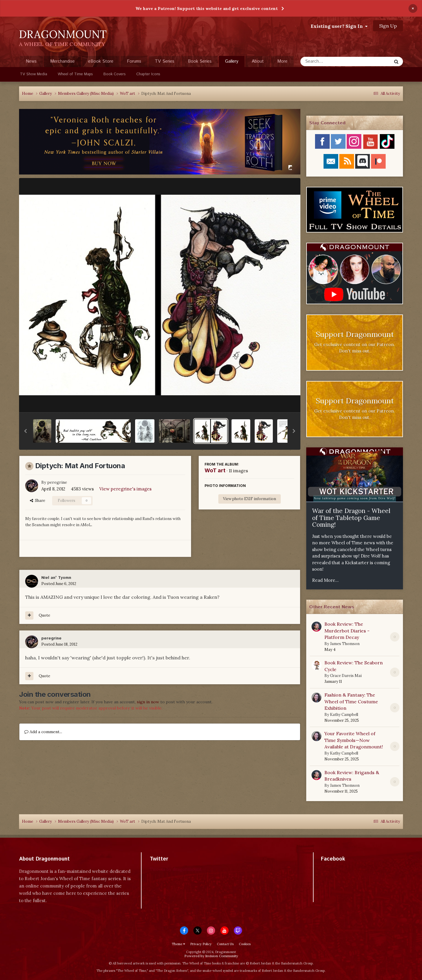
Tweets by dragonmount (176, 869)
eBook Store (101, 61)
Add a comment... (43, 732)
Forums (134, 61)
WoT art (215, 470)
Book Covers (115, 74)
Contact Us (225, 944)
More (282, 61)
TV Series (165, 61)
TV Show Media (34, 74)
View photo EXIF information (250, 499)
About (258, 61)
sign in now (148, 702)
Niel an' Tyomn (56, 578)
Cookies (245, 944)
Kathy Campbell (344, 715)
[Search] (330, 61)
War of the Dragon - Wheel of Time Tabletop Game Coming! (351, 518)
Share (38, 501)
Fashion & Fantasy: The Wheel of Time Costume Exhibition (351, 701)
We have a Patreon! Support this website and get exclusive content (207, 8)
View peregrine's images (125, 489)
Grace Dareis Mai (346, 676)
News (31, 61)
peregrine (57, 482)
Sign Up (388, 26)
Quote (44, 615)
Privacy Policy (201, 944)
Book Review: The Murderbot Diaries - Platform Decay (347, 631)
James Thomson (345, 644)
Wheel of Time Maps (75, 74)
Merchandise (62, 61)
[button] (25, 431)
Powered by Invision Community (211, 956)
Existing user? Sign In (339, 26)
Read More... (325, 580)
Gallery (232, 63)
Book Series (200, 61)
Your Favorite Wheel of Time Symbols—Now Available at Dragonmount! (354, 740)
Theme (178, 944)
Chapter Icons (148, 74)
